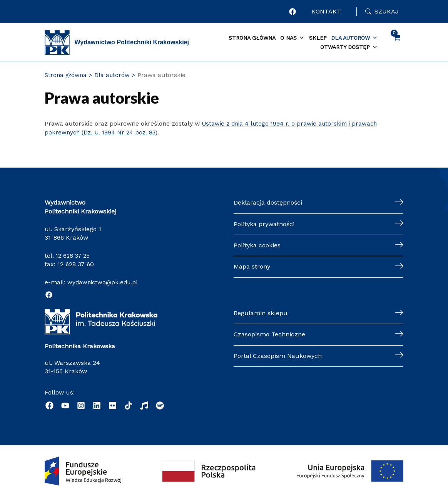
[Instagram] (81, 405)
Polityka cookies (257, 245)
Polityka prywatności (264, 224)
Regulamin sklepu (261, 313)
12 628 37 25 (74, 256)
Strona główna (252, 38)
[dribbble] (128, 405)
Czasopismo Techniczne (269, 334)
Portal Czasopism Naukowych (278, 356)
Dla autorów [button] (354, 38)
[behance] (113, 405)
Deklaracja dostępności (268, 202)
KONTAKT (328, 11)
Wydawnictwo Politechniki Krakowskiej (132, 42)
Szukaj (387, 11)
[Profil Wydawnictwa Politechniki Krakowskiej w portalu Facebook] (296, 12)
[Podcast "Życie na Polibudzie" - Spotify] (160, 405)
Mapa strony (252, 266)
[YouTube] (65, 405)
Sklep (318, 38)
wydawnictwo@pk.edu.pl (104, 282)
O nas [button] (292, 38)
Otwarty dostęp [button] (349, 47)
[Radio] (144, 405)
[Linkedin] (97, 405)
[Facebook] (49, 295)
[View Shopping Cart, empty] (397, 42)
